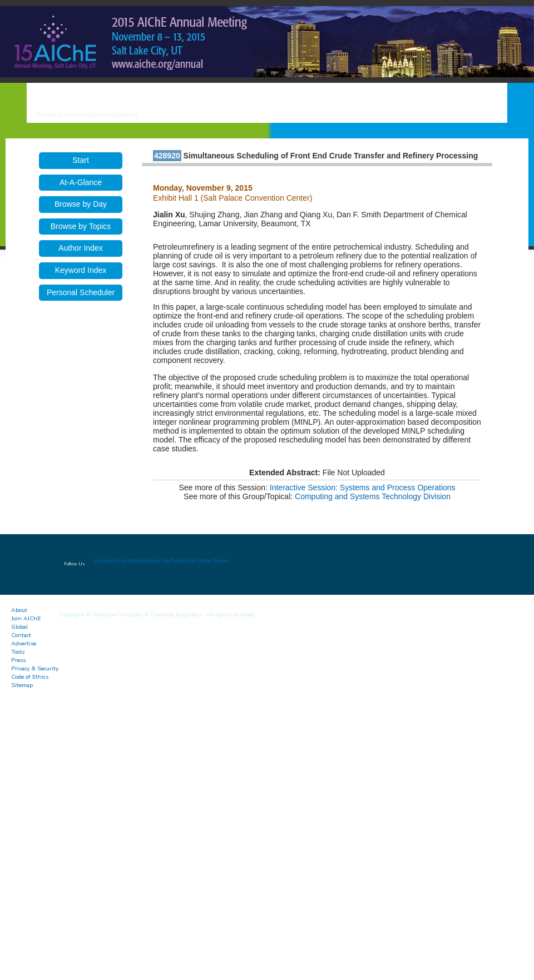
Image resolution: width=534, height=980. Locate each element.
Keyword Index (81, 270)
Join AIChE (26, 618)
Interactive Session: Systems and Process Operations (363, 487)
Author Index (80, 248)
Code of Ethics (30, 677)
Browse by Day (81, 204)
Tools (18, 652)
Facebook (149, 561)
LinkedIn (106, 561)
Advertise (24, 643)
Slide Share (213, 561)
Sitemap (22, 685)
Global (19, 627)
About (19, 610)
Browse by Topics (81, 226)
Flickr (190, 561)
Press (18, 660)
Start (81, 160)
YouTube (172, 561)
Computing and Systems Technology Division (373, 496)
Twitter (128, 561)
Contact (21, 635)
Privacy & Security (35, 668)
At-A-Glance (81, 182)
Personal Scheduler (81, 292)
